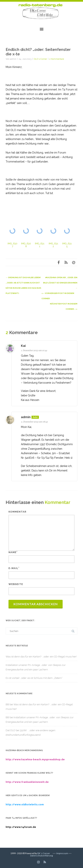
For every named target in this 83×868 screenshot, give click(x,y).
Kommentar (17, 512)
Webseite (16, 584)
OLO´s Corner (40, 59)
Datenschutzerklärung (41, 856)
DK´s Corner (44, 853)
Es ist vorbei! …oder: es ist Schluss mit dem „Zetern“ (34, 678)
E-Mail (13, 568)
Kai (23, 346)
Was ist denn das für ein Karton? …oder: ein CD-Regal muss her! (41, 657)
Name (12, 552)
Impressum (62, 853)
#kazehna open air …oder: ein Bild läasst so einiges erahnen (60, 283)
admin (26, 417)
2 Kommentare (57, 59)
